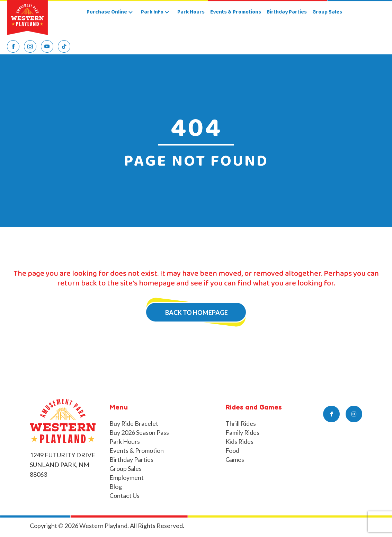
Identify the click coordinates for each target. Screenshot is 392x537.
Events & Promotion (137, 450)
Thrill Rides (241, 423)
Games (235, 459)
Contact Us (124, 495)
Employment (127, 477)
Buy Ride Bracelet (134, 423)
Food (232, 450)
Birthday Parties (131, 459)
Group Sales (126, 468)
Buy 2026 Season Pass (139, 432)
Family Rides (242, 432)
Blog (116, 486)
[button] (131, 12)
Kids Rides (239, 441)
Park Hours (125, 441)
